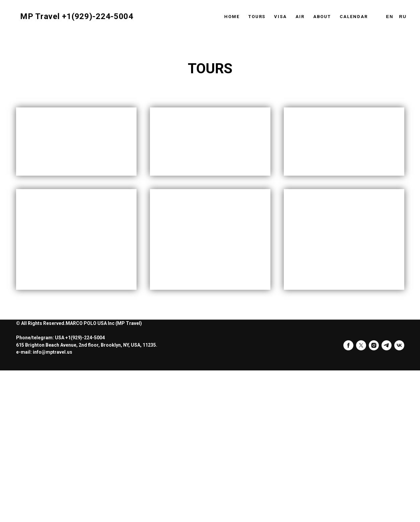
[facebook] (348, 497)
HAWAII (183, 236)
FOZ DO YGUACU (201, 392)
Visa (280, 17)
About (322, 17)
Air (300, 17)
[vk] (399, 497)
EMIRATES (58, 410)
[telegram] (387, 497)
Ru (403, 17)
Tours (257, 17)
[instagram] (374, 497)
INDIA (44, 236)
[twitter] (361, 497)
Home (232, 17)
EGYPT (315, 236)
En (390, 17)
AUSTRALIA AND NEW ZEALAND (330, 392)
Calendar (354, 17)
